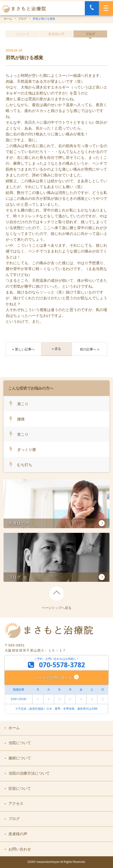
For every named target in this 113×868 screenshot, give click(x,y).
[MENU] (106, 8)
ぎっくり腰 (27, 449)
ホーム (8, 19)
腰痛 (21, 419)
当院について (18, 743)
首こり (23, 434)
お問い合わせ (18, 849)
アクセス (14, 803)
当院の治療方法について (27, 773)
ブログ (22, 19)
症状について (18, 788)
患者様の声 (56, 34)
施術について (18, 758)
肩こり (23, 404)
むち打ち (25, 465)
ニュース (23, 34)
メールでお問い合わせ (54, 677)
